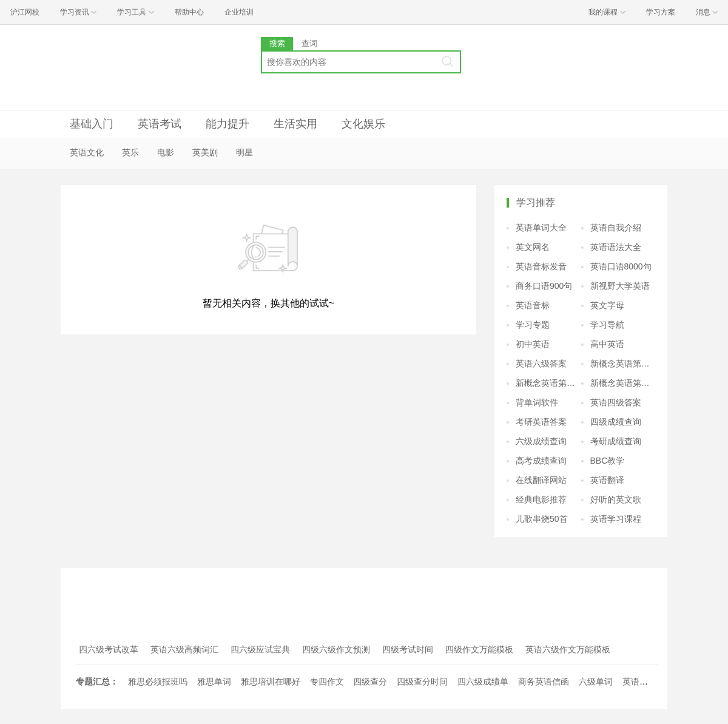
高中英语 (607, 344)
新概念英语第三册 (548, 383)
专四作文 (327, 682)
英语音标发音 (541, 266)
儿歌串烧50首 (542, 519)
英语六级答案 (541, 364)
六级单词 (596, 682)
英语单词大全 (541, 228)
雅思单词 (214, 682)
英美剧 (205, 152)
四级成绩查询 (616, 422)
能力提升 (227, 124)
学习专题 (533, 325)
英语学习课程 (616, 519)
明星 (244, 152)
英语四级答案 (616, 402)
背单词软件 (537, 402)
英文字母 (607, 305)
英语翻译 (607, 480)
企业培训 (239, 12)
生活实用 (295, 124)
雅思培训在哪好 (271, 682)
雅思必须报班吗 (158, 682)
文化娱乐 (363, 124)
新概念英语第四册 (623, 383)
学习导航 (607, 325)
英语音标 (533, 305)
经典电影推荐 (541, 499)
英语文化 (87, 152)
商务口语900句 (544, 286)
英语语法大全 (616, 247)
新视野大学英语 (620, 286)
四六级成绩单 (483, 682)
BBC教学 (608, 461)
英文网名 (533, 247)
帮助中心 (189, 12)
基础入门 (92, 124)
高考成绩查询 (541, 461)
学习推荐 (536, 202)
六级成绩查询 (541, 441)
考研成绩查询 (616, 441)
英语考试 (160, 124)
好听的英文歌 (616, 499)
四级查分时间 (422, 682)
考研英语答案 (541, 422)
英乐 (130, 152)
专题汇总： (97, 682)
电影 (166, 152)
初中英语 (533, 344)
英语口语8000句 (621, 266)
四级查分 (370, 682)
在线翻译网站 (541, 480)
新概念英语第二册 (623, 364)
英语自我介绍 (616, 228)
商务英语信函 (544, 682)
